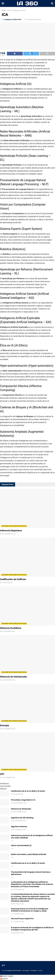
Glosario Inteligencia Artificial (16, 10)
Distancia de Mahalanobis (13, 677)
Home (4, 10)
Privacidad (33, 971)
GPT (2, 774)
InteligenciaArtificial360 (14, 971)
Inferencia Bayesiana (11, 531)
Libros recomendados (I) (21, 845)
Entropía (4, 725)
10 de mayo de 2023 (6, 583)
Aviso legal (26, 971)
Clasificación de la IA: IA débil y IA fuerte (28, 791)
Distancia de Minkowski (21, 809)
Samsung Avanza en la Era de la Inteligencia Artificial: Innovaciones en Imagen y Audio (30, 910)
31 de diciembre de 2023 (8, 631)
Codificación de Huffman (13, 579)
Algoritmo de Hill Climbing (22, 818)
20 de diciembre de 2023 (33, 19)
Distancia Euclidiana (11, 628)
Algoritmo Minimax (19, 827)
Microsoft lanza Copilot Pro (22, 919)
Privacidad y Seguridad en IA (23, 800)
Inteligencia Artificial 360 (13, 19)
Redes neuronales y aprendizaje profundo (29, 854)
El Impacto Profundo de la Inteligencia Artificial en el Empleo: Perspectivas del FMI (32, 929)
